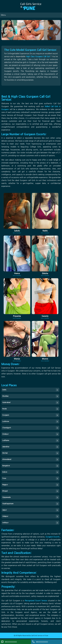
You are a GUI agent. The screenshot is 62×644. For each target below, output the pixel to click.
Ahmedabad (7, 459)
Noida (4, 409)
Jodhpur (5, 523)
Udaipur (5, 516)
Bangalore (6, 466)
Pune (4, 478)
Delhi (4, 390)
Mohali (5, 453)
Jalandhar (6, 447)
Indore (5, 472)
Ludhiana (6, 440)
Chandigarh (7, 428)
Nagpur (5, 485)
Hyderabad (6, 402)
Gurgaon (6, 415)
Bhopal (5, 491)
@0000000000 (9, 642)
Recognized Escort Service (36, 601)
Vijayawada (6, 497)
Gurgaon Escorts (53, 537)
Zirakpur (5, 434)
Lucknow (6, 421)
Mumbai (5, 396)
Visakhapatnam (8, 504)
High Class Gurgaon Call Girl (38, 57)
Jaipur (5, 510)
